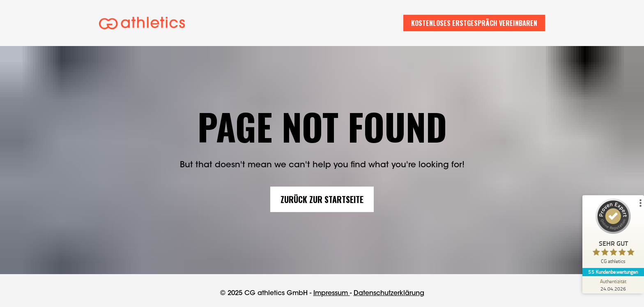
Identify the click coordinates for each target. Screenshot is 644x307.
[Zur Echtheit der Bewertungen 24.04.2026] (613, 285)
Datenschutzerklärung (389, 292)
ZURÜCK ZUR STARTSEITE (322, 198)
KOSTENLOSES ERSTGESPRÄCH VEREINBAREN (474, 23)
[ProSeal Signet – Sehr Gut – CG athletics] (613, 233)
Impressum (332, 292)
